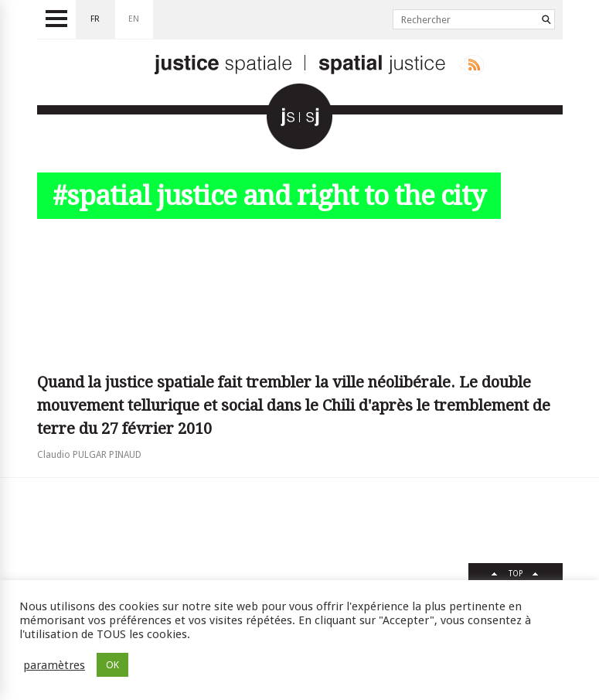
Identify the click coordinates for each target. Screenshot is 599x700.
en (134, 19)
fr (95, 19)
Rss (471, 65)
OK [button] (112, 665)
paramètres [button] (54, 665)
